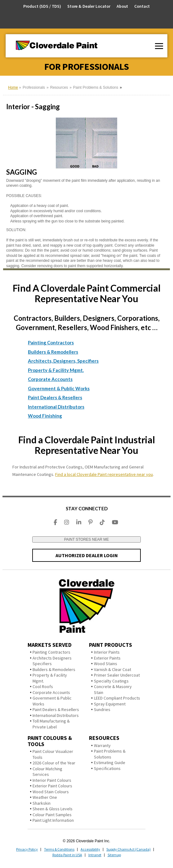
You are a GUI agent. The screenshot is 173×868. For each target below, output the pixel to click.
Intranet (95, 855)
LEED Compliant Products (117, 698)
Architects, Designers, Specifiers (63, 361)
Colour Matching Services (47, 772)
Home (13, 87)
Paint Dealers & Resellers (55, 397)
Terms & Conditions (59, 849)
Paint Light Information (53, 820)
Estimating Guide (110, 763)
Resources (59, 87)
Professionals (34, 87)
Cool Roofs (43, 687)
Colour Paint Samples (52, 815)
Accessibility (90, 849)
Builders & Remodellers (53, 352)
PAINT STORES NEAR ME (87, 539)
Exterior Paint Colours (52, 786)
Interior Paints (107, 652)
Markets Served (50, 645)
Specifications (107, 768)
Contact (142, 6)
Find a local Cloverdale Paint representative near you (104, 474)
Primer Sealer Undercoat (117, 675)
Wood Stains (106, 664)
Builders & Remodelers (54, 669)
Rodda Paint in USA (67, 855)
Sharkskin (42, 803)
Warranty (102, 745)
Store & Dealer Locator (89, 6)
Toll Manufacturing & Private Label (51, 724)
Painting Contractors (51, 342)
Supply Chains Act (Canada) (129, 849)
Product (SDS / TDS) (42, 6)
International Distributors (56, 407)
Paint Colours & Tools (50, 741)
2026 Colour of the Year (54, 763)
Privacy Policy (27, 849)
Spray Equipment (110, 704)
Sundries (102, 709)
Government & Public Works (59, 388)
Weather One (45, 797)
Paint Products (111, 645)
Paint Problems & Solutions (96, 87)
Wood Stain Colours (51, 792)
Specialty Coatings (111, 681)
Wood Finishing (45, 416)
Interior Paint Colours (52, 780)
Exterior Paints (107, 658)
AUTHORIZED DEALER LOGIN (87, 555)
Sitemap (114, 855)
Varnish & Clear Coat (113, 669)
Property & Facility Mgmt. (56, 370)
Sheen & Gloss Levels (53, 809)
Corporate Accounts (50, 379)
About (122, 6)
